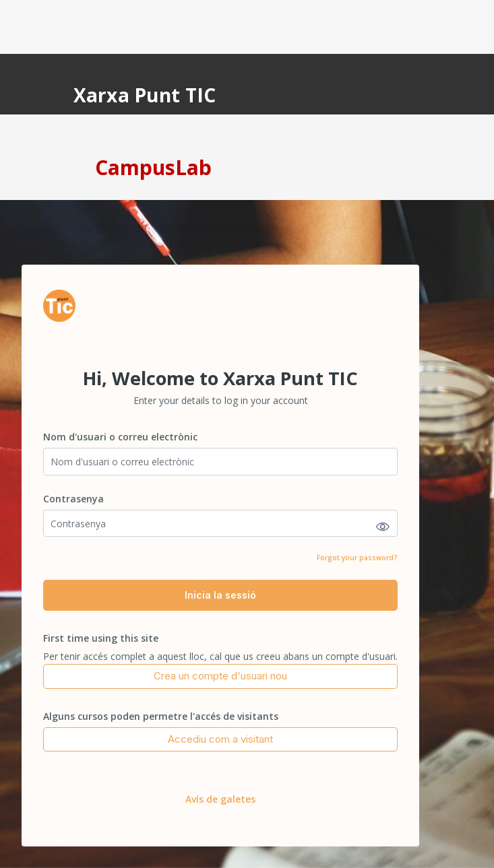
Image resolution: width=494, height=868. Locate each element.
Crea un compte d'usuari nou (220, 676)
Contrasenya (73, 499)
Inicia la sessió (220, 595)
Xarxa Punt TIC (145, 95)
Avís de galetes (220, 799)
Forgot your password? (357, 558)
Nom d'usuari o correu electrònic (120, 437)
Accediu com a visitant (220, 739)
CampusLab (153, 167)
